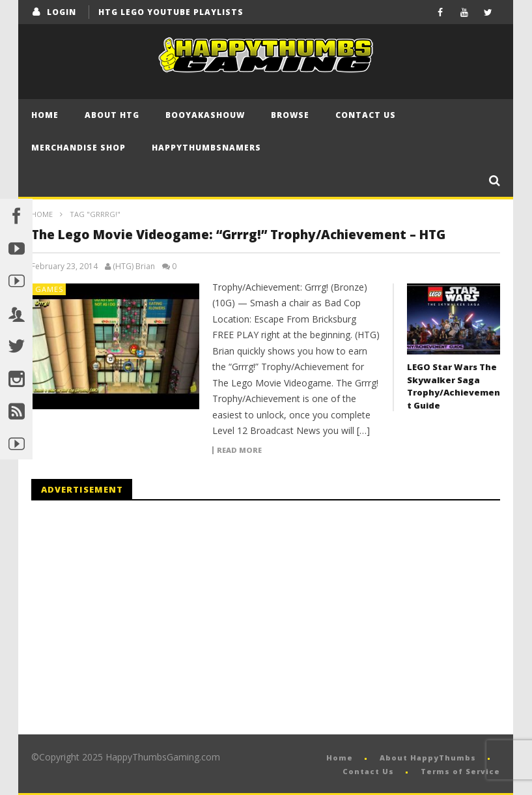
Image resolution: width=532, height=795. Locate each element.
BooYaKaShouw (205, 115)
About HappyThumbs (428, 758)
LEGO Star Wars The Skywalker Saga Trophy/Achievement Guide (454, 386)
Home (45, 115)
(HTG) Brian (134, 267)
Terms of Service (460, 771)
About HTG (112, 115)
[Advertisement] (141, 618)
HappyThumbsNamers (206, 148)
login (62, 12)
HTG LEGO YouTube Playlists (171, 12)
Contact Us (366, 115)
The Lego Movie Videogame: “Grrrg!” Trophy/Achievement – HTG (238, 235)
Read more (239, 450)
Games (49, 289)
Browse (290, 115)
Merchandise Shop (78, 148)
